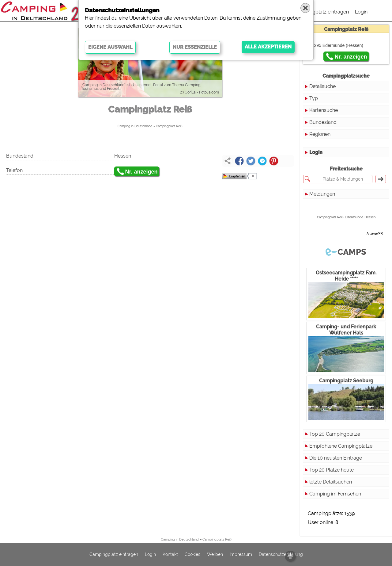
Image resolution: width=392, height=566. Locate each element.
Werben (215, 555)
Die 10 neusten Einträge (336, 458)
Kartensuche (324, 110)
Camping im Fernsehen (335, 494)
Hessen (370, 217)
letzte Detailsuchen (331, 482)
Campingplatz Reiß (169, 126)
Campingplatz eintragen (322, 12)
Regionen (320, 134)
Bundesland (323, 122)
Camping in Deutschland (135, 126)
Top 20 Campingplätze (335, 434)
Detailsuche (322, 86)
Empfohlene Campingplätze (341, 446)
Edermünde (354, 217)
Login (361, 12)
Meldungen (322, 194)
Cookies (192, 555)
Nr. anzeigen (141, 172)
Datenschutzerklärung (281, 555)
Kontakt (170, 555)
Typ (314, 98)
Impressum (241, 555)
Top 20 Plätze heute (332, 470)
